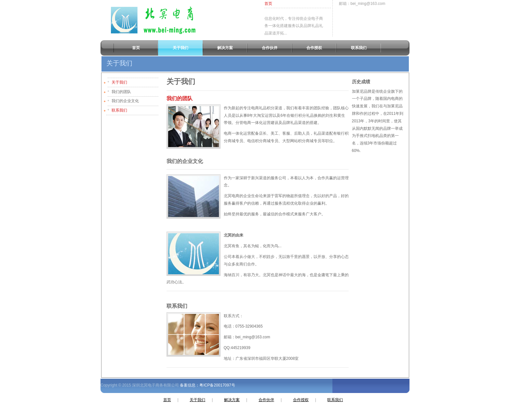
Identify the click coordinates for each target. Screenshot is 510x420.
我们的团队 (180, 98)
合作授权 (301, 400)
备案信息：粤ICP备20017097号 (207, 385)
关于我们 (119, 82)
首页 (268, 4)
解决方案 (232, 400)
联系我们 (119, 110)
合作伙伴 (266, 400)
